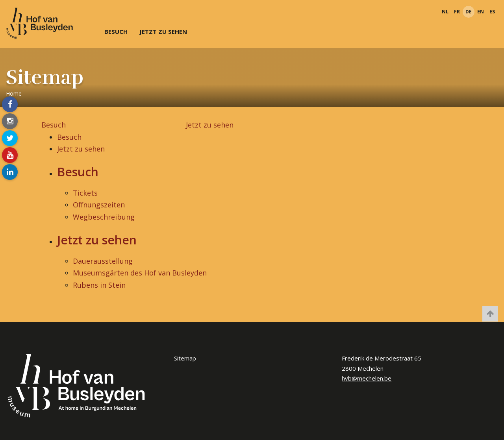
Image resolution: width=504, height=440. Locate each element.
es (492, 12)
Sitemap (185, 358)
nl (445, 12)
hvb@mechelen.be (367, 378)
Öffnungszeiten (99, 205)
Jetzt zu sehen (163, 31)
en (481, 12)
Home (14, 93)
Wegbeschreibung (104, 217)
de (469, 12)
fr (457, 12)
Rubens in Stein (99, 285)
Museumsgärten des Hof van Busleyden (140, 273)
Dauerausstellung (103, 261)
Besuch (116, 31)
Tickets (85, 193)
